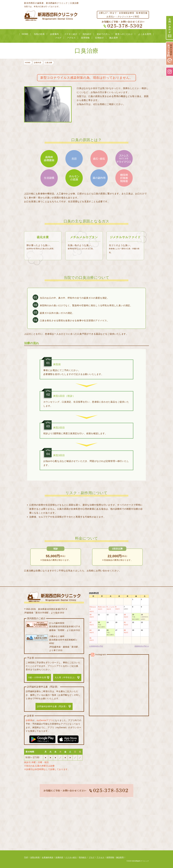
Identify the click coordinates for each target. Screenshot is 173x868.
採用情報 (85, 38)
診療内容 (59, 857)
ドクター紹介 (71, 34)
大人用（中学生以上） (66, 677)
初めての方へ (103, 34)
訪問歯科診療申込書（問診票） (52, 706)
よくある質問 (145, 34)
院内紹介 (87, 34)
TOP (26, 857)
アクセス (71, 38)
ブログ (58, 38)
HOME (25, 34)
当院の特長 (39, 34)
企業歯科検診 (48, 857)
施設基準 (114, 38)
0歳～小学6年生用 (37, 677)
